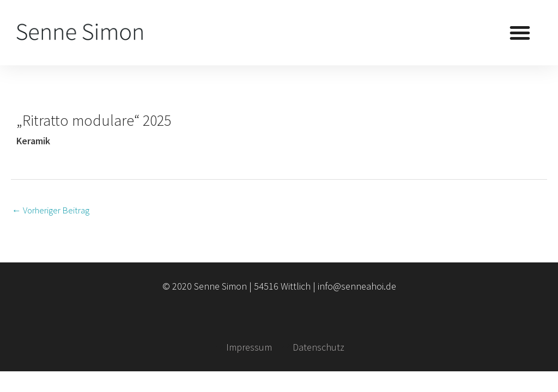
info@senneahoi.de (357, 286)
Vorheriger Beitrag (51, 210)
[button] (520, 33)
